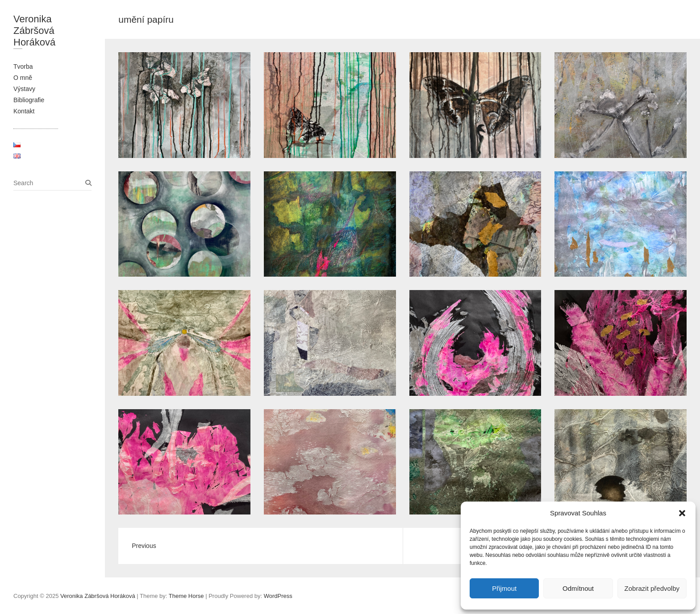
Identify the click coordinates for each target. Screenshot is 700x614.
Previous (144, 546)
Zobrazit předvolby (652, 588)
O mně (23, 78)
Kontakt (24, 111)
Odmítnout (578, 588)
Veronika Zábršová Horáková (34, 31)
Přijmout (504, 588)
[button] (682, 513)
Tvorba (23, 66)
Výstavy (24, 89)
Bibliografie (29, 100)
